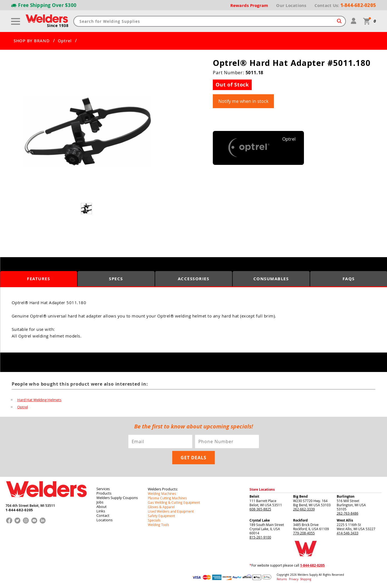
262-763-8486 (348, 513)
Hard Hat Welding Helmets (39, 400)
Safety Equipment (161, 516)
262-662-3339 (304, 509)
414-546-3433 (348, 533)
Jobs (100, 502)
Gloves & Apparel (161, 507)
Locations (104, 520)
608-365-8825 (260, 509)
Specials (154, 520)
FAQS (349, 279)
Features (38, 279)
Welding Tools (158, 525)
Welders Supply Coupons (117, 498)
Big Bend (300, 496)
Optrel (65, 41)
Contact (103, 515)
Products (104, 493)
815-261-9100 (260, 537)
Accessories (194, 279)
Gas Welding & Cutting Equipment (174, 502)
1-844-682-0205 (19, 510)
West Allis (345, 520)
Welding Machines (162, 493)
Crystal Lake (260, 520)
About (102, 507)
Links (101, 511)
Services (103, 489)
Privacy (294, 579)
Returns (282, 579)
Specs (116, 279)
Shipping (306, 579)
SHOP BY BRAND (32, 41)
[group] (87, 132)
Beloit (254, 496)
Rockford (300, 520)
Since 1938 (58, 26)
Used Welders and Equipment (171, 511)
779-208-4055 (304, 533)
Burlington (346, 496)
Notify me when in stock (243, 101)
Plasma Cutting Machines (167, 498)
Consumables (271, 279)
